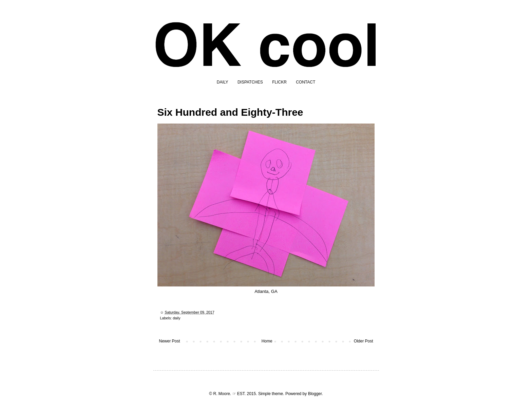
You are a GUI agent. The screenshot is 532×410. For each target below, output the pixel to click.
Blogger (315, 394)
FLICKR (279, 82)
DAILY (223, 82)
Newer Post (170, 341)
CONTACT (306, 82)
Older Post (364, 341)
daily (176, 318)
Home (267, 341)
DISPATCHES (250, 82)
